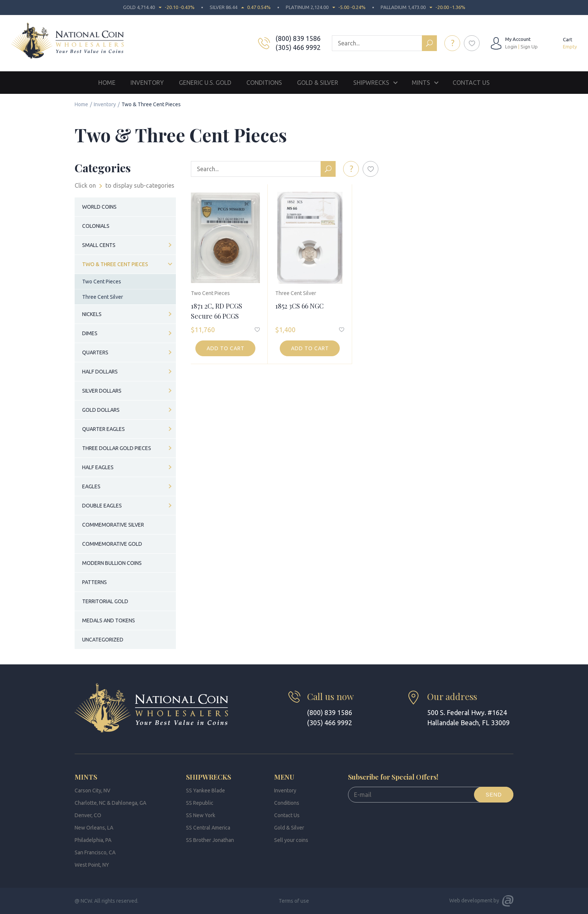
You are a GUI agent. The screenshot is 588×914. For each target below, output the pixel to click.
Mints (421, 83)
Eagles (91, 486)
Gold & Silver (318, 83)
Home (107, 83)
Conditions (264, 83)
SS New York (201, 815)
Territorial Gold (105, 601)
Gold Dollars (101, 410)
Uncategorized (103, 640)
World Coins (99, 207)
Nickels (92, 314)
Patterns (94, 582)
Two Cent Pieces (210, 293)
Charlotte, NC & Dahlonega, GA (110, 803)
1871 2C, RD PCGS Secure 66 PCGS (217, 311)
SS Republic (200, 803)
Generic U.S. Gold (205, 83)
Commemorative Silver (113, 525)
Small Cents (99, 245)
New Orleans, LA (94, 828)
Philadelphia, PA (93, 840)
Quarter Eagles (103, 429)
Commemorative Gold (112, 544)
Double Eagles (102, 506)
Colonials (96, 226)
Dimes (90, 333)
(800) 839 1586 (298, 38)
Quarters (95, 352)
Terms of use (294, 901)
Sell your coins (291, 840)
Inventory (147, 83)
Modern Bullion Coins (112, 563)
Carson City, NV (92, 791)
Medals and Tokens (109, 620)
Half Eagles (98, 467)
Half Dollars (100, 372)
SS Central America (208, 828)
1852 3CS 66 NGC (299, 306)
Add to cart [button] (226, 348)
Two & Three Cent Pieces (115, 264)
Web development (471, 900)
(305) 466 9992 (298, 47)
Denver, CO (88, 815)
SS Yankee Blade (205, 791)
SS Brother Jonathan (210, 840)
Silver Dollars (102, 391)
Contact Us (471, 83)
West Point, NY (92, 865)
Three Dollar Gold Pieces (117, 448)
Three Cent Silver (296, 293)
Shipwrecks (371, 83)
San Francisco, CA (95, 852)
